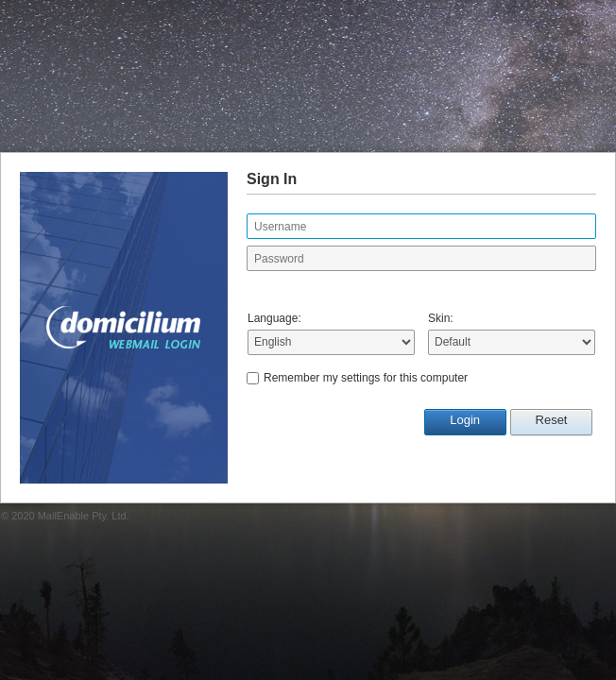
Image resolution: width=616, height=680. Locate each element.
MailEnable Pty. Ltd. (84, 516)
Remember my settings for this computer (366, 378)
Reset (552, 420)
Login (465, 420)
